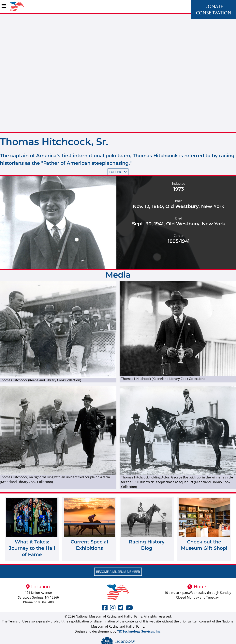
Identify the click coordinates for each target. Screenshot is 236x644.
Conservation (214, 13)
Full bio (118, 172)
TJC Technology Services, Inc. (139, 631)
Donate (214, 6)
